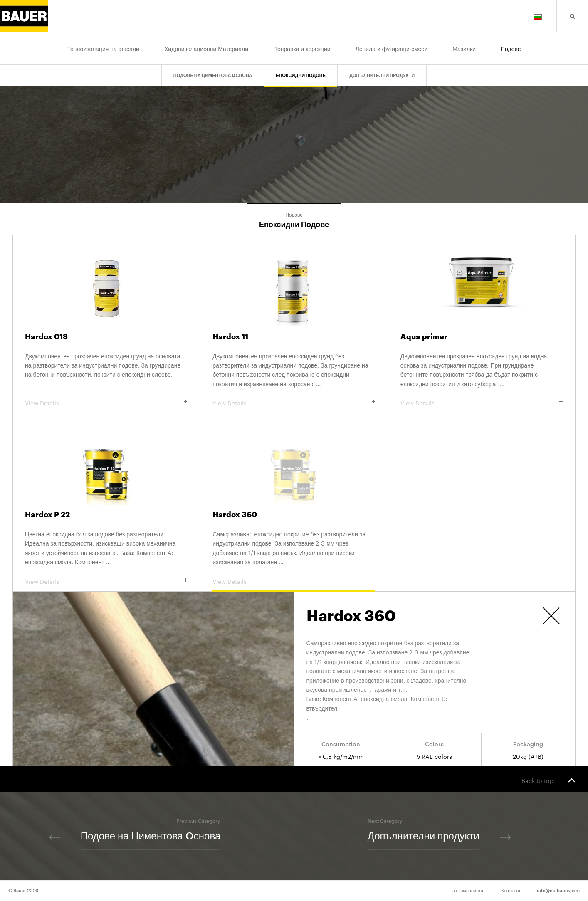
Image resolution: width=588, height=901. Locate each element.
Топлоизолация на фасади (103, 48)
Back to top (548, 780)
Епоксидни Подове (301, 75)
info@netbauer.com (558, 891)
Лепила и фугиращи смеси (392, 48)
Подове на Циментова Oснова (213, 75)
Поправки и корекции (302, 48)
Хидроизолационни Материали (206, 48)
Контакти (511, 891)
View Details (106, 402)
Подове (511, 48)
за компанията (468, 891)
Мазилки (464, 48)
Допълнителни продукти (382, 75)
